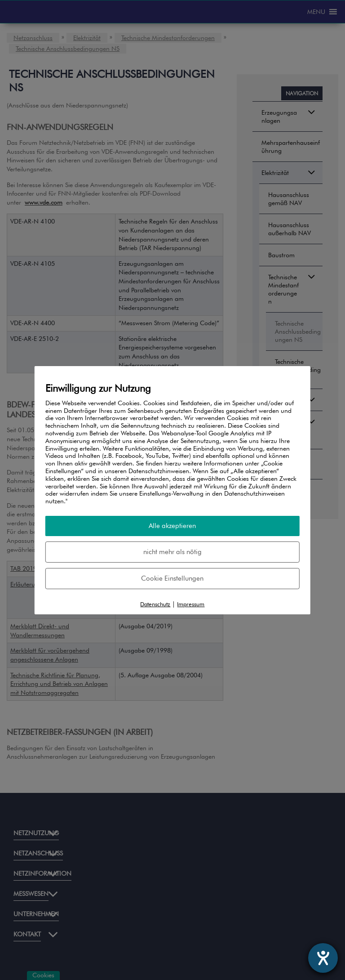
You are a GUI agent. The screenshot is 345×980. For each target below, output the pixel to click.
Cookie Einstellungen (172, 578)
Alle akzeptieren (172, 526)
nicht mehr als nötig (172, 552)
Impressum (191, 604)
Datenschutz (155, 604)
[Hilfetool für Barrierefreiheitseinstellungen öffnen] (323, 958)
